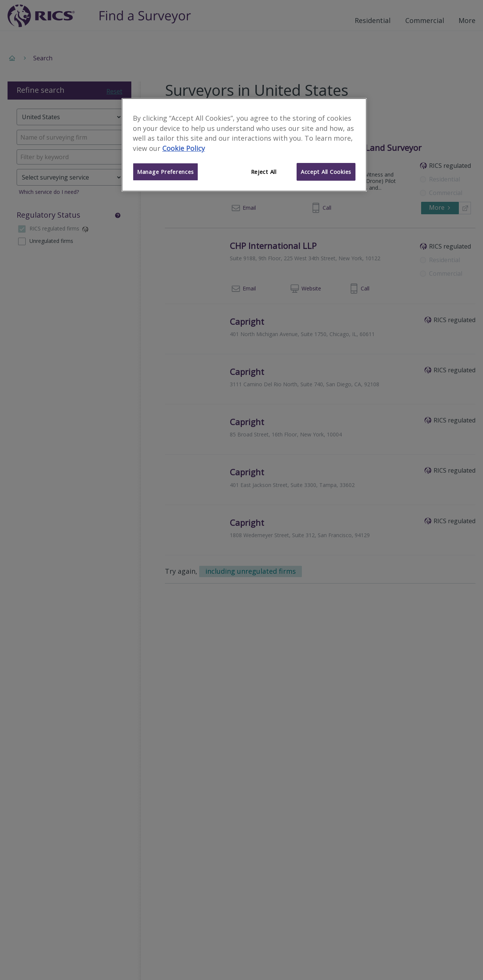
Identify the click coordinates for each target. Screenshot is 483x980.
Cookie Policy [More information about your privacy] (184, 148)
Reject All (264, 172)
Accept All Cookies (326, 172)
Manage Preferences (165, 172)
